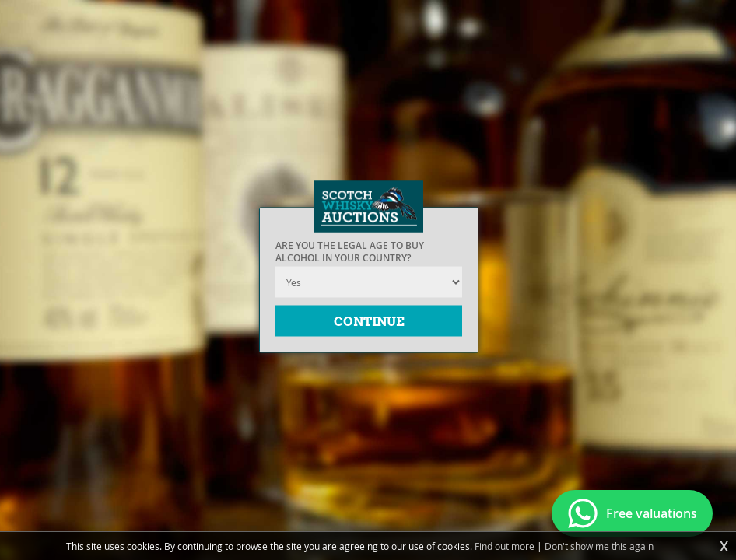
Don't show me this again (599, 546)
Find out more (505, 546)
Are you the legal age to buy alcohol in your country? (350, 252)
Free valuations (652, 513)
